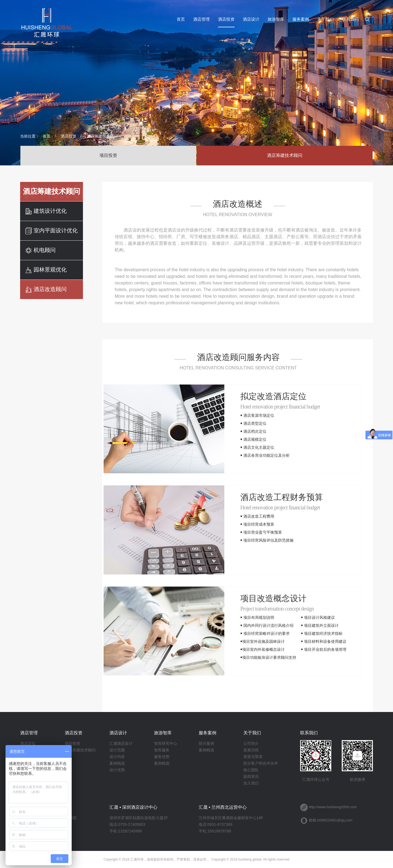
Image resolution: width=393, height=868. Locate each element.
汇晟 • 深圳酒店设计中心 (134, 807)
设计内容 (117, 757)
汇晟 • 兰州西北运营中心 (223, 807)
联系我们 (350, 19)
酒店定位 (28, 743)
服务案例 (301, 19)
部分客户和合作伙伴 (261, 763)
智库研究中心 (166, 743)
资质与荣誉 (253, 757)
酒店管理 (201, 19)
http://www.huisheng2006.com (333, 807)
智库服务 (162, 750)
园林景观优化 (46, 270)
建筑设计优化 (46, 211)
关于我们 (325, 19)
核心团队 (251, 770)
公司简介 (251, 743)
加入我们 (251, 783)
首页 (181, 19)
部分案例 (206, 743)
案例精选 (117, 763)
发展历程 (251, 750)
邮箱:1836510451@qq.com (331, 820)
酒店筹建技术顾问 (102, 136)
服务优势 (162, 757)
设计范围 (117, 750)
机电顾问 (40, 250)
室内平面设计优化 (51, 231)
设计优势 (117, 770)
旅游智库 (276, 19)
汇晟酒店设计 (121, 743)
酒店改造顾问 (46, 290)
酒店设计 (251, 19)
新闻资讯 (251, 776)
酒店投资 (226, 19)
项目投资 (108, 155)
